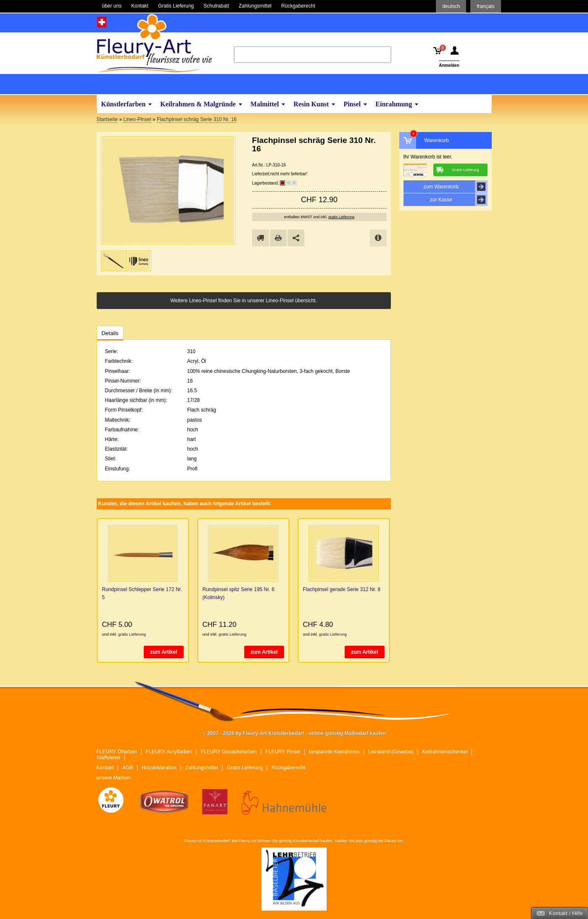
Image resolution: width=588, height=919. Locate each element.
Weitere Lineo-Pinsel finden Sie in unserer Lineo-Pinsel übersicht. (244, 301)
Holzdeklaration (159, 768)
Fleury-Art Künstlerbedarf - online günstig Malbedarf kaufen (154, 43)
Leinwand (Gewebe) (391, 752)
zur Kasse (459, 200)
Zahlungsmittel (202, 768)
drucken (278, 238)
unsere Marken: (114, 778)
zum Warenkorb (455, 187)
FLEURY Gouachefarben (229, 752)
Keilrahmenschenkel (445, 752)
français (485, 6)
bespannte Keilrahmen (334, 752)
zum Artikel (163, 652)
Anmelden (449, 65)
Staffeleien (109, 758)
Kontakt (105, 768)
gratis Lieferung (341, 217)
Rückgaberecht (289, 768)
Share (296, 238)
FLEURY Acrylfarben (169, 752)
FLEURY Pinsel (283, 752)
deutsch (451, 6)
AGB (128, 768)
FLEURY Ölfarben (117, 752)
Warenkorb (437, 140)
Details (110, 333)
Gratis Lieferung (245, 768)
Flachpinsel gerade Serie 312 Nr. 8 (342, 589)
